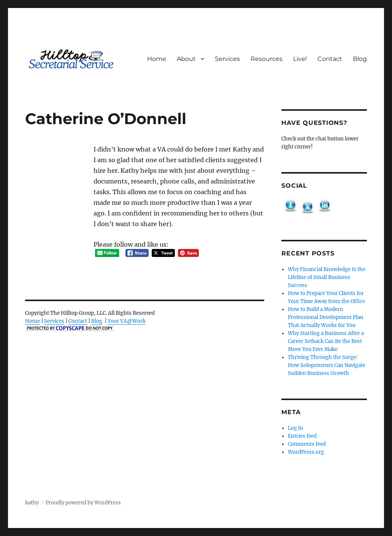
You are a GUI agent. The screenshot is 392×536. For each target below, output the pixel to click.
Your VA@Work (127, 321)
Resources (267, 59)
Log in (295, 428)
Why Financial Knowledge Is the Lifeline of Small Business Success (327, 277)
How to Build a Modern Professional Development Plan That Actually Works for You (326, 317)
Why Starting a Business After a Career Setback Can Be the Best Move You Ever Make (326, 341)
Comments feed (307, 444)
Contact (330, 59)
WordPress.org (306, 452)
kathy (32, 503)
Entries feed (302, 436)
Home (157, 59)
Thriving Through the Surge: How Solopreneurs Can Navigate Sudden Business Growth (327, 365)
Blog (360, 59)
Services (227, 59)
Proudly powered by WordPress (83, 503)
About (186, 59)
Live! (300, 59)
